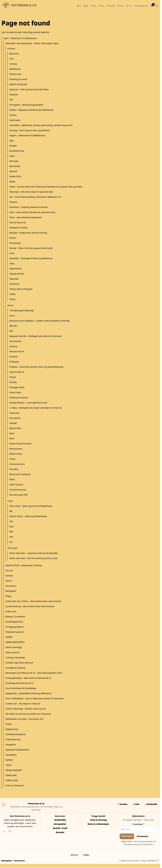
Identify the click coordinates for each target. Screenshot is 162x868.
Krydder (13, 146)
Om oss (129, 6)
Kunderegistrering (14, 622)
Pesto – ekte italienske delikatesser (26, 217)
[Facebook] (4, 832)
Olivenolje (111, 6)
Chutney (13, 64)
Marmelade (15, 166)
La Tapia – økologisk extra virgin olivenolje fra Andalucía (36, 408)
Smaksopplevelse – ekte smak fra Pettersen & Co (28, 678)
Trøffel (12, 294)
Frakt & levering (98, 820)
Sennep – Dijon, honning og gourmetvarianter (31, 248)
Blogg (8, 596)
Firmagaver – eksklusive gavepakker (26, 105)
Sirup (12, 253)
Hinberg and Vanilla (19, 398)
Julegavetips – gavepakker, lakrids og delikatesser (29, 693)
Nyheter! (13, 171)
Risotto (13, 238)
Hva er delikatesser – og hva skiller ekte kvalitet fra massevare (35, 698)
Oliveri (12, 459)
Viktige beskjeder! (14, 770)
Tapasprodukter (17, 274)
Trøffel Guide (12, 780)
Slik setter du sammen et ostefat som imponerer (28, 714)
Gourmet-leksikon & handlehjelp (21, 688)
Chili (11, 59)
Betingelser (11, 591)
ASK (11, 331)
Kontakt (120, 6)
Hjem (79, 6)
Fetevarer (14, 95)
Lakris (12, 156)
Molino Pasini (16, 454)
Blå (11, 511)
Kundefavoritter (17, 151)
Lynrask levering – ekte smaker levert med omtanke (30, 606)
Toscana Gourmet (18, 490)
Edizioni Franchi (17, 351)
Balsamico (14, 54)
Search (9, 581)
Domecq (13, 346)
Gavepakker (11, 755)
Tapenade (14, 279)
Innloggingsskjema (15, 627)
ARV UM (13, 326)
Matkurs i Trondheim (15, 617)
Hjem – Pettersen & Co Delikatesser (20, 38)
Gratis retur (11, 611)
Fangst (13, 377)
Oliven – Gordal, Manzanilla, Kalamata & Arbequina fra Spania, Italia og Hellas (46, 187)
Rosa (12, 527)
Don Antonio (15, 341)
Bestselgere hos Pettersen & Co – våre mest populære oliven (34, 673)
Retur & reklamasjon (98, 824)
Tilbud (12, 299)
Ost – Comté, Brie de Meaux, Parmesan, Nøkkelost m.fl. (35, 197)
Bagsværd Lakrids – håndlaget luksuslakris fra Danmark (36, 336)
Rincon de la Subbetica (20, 474)
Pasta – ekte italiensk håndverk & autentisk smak (32, 212)
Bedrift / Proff (60, 828)
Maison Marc (15, 428)
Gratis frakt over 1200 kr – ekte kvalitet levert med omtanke (33, 601)
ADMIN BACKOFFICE (15, 642)
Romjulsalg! (15, 243)
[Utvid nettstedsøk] (157, 6)
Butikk (86, 6)
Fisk (11, 100)
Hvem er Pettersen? (15, 785)
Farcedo (13, 382)
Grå (11, 521)
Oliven (101, 6)
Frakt (135, 804)
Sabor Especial (16, 485)
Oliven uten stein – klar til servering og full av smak (33, 558)
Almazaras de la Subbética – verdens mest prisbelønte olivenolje (39, 321)
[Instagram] (10, 832)
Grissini (13, 115)
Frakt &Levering (13, 739)
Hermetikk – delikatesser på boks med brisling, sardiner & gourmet (41, 125)
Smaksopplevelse (141, 6)
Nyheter (9, 760)
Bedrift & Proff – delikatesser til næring (24, 565)
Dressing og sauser (18, 79)
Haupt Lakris (15, 392)
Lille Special (15, 418)
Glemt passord (12, 652)
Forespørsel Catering (15, 668)
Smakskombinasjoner (16, 734)
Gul (11, 542)
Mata (12, 433)
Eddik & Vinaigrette (18, 84)
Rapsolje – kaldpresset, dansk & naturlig (28, 233)
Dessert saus (15, 74)
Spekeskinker (16, 269)
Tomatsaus (14, 284)
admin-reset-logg (14, 647)
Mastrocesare (16, 449)
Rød (11, 532)
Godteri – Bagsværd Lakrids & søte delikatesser (32, 110)
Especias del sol (17, 372)
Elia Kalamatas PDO (19, 495)
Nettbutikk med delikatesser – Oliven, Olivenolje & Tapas (32, 43)
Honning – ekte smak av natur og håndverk (30, 130)
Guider (93, 6)
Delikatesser (15, 69)
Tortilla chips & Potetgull (21, 289)
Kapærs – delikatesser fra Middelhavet (27, 135)
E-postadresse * (139, 824)
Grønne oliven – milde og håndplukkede (28, 516)
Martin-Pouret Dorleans (20, 444)
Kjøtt (12, 141)
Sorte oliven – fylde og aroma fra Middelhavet (31, 506)
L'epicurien (14, 413)
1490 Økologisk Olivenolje (22, 311)
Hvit (11, 537)
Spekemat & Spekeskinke (17, 750)
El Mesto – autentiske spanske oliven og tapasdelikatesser (37, 367)
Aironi (12, 316)
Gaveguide (11, 745)
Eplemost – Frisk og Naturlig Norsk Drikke (29, 89)
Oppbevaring (12, 729)
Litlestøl (13, 423)
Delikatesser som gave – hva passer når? (25, 719)
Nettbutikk (150, 804)
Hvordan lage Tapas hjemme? (19, 663)
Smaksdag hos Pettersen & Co (20, 683)
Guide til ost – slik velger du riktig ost (23, 704)
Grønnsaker (15, 120)
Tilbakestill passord (14, 632)
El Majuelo (14, 362)
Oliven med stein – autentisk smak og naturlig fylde (33, 553)
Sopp (12, 263)
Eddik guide (11, 775)
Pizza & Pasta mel (18, 223)
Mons (12, 438)
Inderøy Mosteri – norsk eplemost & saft (28, 403)
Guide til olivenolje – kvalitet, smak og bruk (26, 709)
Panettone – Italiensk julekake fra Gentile (29, 207)
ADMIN (9, 637)
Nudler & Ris (15, 176)
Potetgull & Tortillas (19, 228)
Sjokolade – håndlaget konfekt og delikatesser (31, 258)
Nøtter (12, 182)
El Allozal (13, 357)
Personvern (11, 586)
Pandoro (13, 202)
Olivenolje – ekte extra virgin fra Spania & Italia (31, 192)
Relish (12, 479)
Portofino (14, 469)
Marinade (14, 161)
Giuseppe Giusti (17, 387)
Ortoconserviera (17, 464)
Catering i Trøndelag (15, 658)
